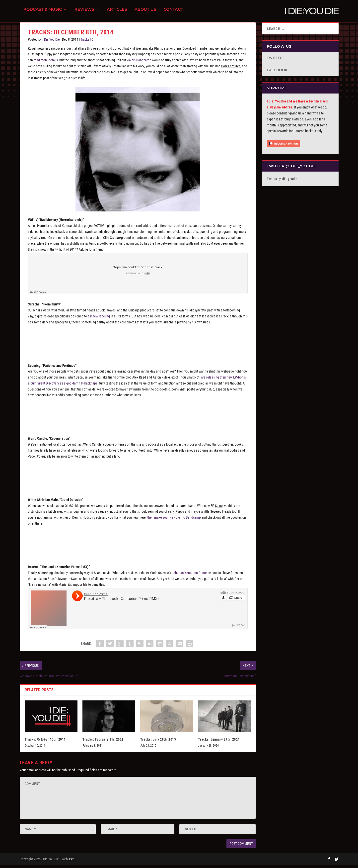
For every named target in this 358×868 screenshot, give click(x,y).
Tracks (85, 42)
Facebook (277, 73)
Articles (117, 13)
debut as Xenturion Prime (189, 576)
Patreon (298, 122)
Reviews (84, 13)
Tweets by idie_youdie (282, 182)
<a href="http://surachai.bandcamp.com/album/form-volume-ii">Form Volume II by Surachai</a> (138, 343)
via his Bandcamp (139, 63)
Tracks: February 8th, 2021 (103, 742)
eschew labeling (99, 319)
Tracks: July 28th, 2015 (158, 742)
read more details (46, 63)
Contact (173, 13)
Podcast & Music (43, 13)
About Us (145, 13)
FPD (72, 862)
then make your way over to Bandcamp (174, 520)
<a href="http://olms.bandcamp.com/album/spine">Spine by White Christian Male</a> (138, 545)
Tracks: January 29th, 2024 (219, 742)
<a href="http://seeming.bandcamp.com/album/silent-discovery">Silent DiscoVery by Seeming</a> (138, 416)
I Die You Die (51, 42)
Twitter (275, 61)
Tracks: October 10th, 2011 (45, 742)
